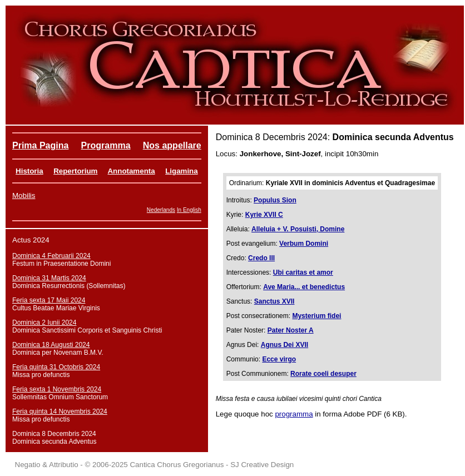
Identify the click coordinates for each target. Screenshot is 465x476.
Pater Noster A (291, 330)
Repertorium (75, 171)
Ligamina (182, 171)
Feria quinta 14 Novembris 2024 (60, 411)
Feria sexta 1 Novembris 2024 (57, 389)
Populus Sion (275, 200)
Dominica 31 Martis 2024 (49, 278)
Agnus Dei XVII (285, 345)
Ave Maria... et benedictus (304, 287)
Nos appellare (172, 145)
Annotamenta (131, 171)
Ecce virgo (279, 359)
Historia (29, 171)
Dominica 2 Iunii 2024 (44, 323)
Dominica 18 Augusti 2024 (51, 345)
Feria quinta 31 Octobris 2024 (56, 367)
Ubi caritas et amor (303, 272)
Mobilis (24, 195)
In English (189, 210)
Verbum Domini (304, 244)
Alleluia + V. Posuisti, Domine (298, 229)
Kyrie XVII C (264, 215)
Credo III (261, 258)
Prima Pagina (40, 145)
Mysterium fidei (316, 316)
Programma (106, 145)
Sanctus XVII (274, 301)
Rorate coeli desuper (323, 374)
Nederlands (161, 210)
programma (294, 414)
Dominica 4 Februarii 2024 (51, 256)
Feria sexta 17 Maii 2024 (49, 300)
